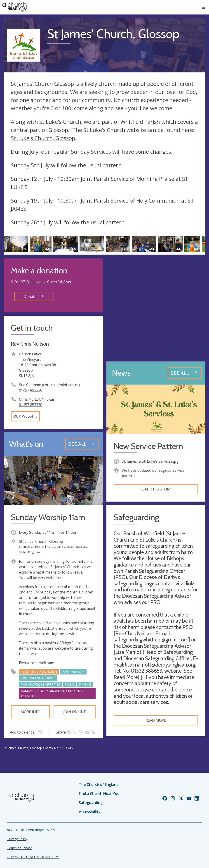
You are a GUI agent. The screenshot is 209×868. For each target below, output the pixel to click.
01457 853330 (31, 390)
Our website (25, 416)
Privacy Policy (17, 839)
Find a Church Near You (99, 794)
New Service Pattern (148, 446)
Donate (33, 297)
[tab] (26, 732)
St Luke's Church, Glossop (43, 138)
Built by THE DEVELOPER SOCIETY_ (33, 857)
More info (31, 712)
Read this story (156, 489)
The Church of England (99, 784)
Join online (75, 712)
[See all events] (82, 444)
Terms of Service (20, 848)
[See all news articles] (185, 373)
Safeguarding (91, 803)
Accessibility (90, 812)
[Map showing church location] (156, 308)
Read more (156, 720)
